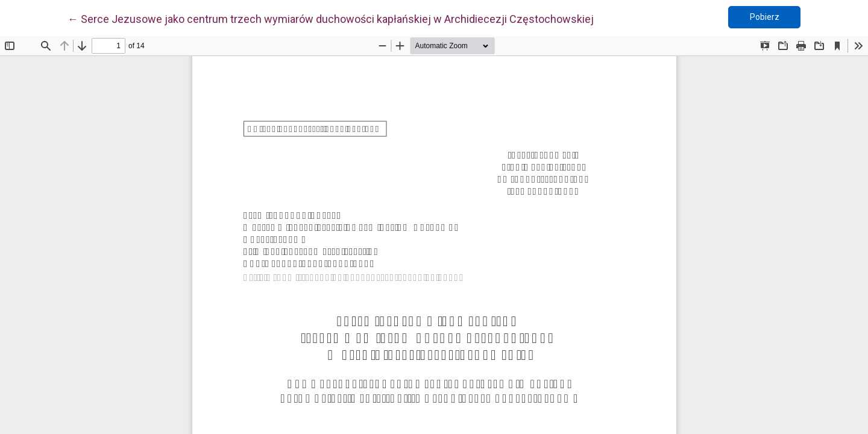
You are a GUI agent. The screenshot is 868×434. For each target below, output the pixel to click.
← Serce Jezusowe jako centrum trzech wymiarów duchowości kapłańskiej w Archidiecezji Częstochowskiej (331, 18)
